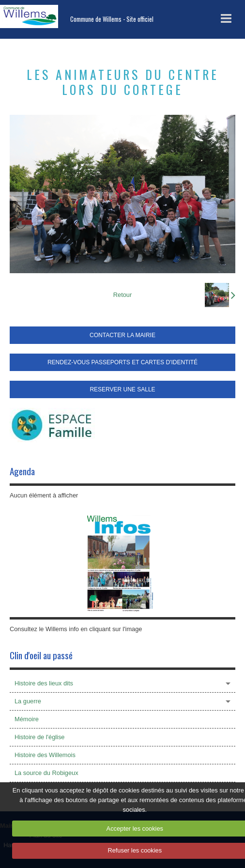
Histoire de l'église (39, 737)
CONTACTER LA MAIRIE (122, 335)
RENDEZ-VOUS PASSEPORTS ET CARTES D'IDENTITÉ (122, 362)
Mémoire (27, 719)
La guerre (28, 701)
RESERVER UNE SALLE (122, 389)
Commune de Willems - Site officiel (112, 19)
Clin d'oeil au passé (41, 655)
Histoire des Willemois (45, 755)
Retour (122, 295)
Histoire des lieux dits (44, 683)
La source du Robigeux (46, 773)
